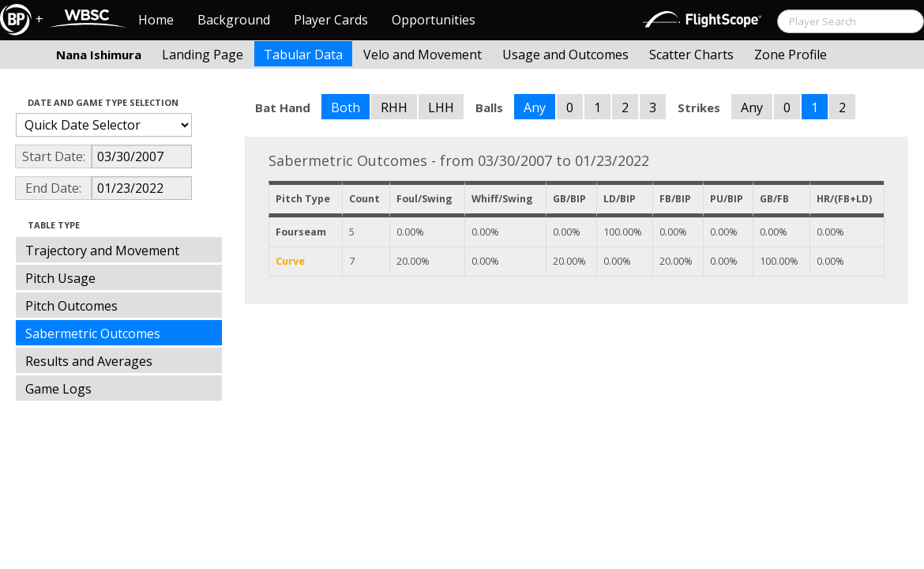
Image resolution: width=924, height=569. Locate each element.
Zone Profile (791, 55)
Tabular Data (303, 55)
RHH (394, 107)
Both (346, 107)
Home (156, 20)
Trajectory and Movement (102, 251)
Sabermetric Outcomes (93, 333)
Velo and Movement (423, 55)
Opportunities (434, 20)
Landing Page (203, 55)
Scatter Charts (691, 55)
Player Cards (331, 20)
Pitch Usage (60, 278)
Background (234, 20)
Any (535, 107)
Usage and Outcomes (565, 55)
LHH (441, 107)
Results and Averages (89, 361)
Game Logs (58, 389)
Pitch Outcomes (71, 306)
